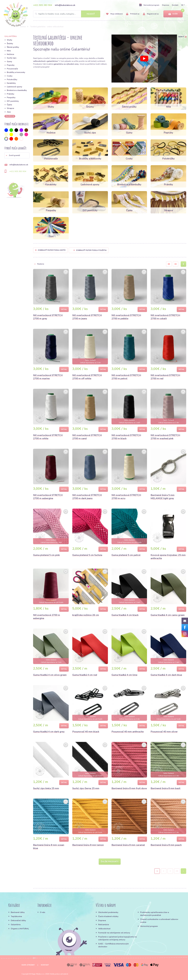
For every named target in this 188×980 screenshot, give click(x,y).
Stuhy (9, 40)
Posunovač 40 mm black (86, 732)
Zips (9, 112)
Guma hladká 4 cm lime (124, 675)
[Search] (67, 14)
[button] (17, 155)
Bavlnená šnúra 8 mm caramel (128, 845)
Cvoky (10, 76)
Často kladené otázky (108, 916)
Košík (173, 14)
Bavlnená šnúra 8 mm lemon (88, 845)
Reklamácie (104, 925)
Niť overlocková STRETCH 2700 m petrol (126, 377)
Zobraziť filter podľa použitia (90, 250)
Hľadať (91, 14)
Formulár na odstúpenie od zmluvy (114, 933)
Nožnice (10, 54)
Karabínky (11, 83)
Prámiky (10, 94)
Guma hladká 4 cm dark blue (166, 675)
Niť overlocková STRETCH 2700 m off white (87, 377)
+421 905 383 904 (43, 5)
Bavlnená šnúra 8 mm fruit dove (129, 788)
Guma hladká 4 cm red (85, 675)
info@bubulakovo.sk (65, 5)
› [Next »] (183, 871)
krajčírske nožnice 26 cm (86, 615)
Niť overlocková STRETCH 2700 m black (126, 437)
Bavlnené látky (18, 912)
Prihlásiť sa (133, 14)
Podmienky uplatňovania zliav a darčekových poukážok (155, 914)
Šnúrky (10, 44)
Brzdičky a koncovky (16, 72)
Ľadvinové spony (14, 87)
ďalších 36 (10, 116)
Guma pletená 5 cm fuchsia (87, 555)
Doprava (166, 5)
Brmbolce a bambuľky (17, 90)
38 (177, 871)
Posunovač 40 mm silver (164, 732)
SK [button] (182, 5)
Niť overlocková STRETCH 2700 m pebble (126, 317)
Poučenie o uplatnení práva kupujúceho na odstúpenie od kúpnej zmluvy (117, 938)
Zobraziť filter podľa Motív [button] (52, 250)
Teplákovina (16, 916)
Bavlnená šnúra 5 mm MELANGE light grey (163, 497)
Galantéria (16, 925)
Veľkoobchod (104, 929)
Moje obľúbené (114, 14)
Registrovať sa (151, 14)
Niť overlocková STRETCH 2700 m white (48, 437)
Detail (64, 309)
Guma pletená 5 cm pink (46, 555)
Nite (9, 51)
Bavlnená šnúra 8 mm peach (166, 845)
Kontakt (175, 5)
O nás (43, 912)
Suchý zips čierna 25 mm (86, 788)
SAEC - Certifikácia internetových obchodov (113, 945)
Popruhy (11, 65)
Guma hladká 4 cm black (125, 615)
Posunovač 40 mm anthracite (128, 732)
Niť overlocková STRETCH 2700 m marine (48, 377)
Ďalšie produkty (110, 862)
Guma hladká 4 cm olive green (50, 675)
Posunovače (12, 69)
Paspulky (11, 98)
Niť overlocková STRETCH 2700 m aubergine (48, 497)
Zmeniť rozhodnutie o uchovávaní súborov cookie (159, 921)
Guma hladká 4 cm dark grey (49, 732)
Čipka (9, 105)
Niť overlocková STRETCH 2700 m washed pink (165, 437)
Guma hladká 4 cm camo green (168, 615)
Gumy (9, 62)
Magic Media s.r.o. (38, 974)
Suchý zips (12, 58)
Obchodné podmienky (108, 912)
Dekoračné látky (18, 921)
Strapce (10, 108)
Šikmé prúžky (13, 47)
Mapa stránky (28, 965)
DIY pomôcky (13, 101)
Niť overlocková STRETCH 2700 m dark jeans (87, 497)
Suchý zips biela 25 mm (46, 788)
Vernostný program (149, 5)
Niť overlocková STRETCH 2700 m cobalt (165, 317)
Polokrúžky (12, 80)
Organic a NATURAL (20, 929)
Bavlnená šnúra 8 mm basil (166, 788)
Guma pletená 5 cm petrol (126, 555)
